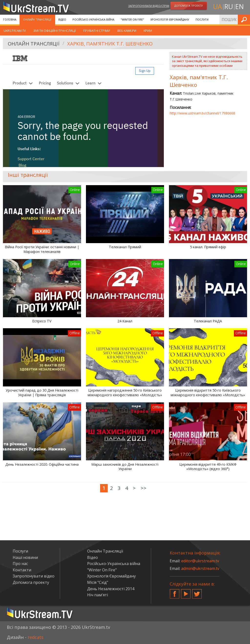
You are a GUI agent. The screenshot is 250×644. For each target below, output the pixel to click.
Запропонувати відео (34, 576)
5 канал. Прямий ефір (208, 247)
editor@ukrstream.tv (200, 561)
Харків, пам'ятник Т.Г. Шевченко (110, 44)
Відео (62, 19)
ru (229, 6)
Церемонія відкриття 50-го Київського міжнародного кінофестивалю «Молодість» (208, 393)
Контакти (22, 570)
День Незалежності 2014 (111, 589)
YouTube (186, 592)
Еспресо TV (42, 321)
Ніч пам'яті (98, 595)
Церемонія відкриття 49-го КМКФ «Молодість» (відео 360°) (208, 467)
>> (144, 488)
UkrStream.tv (15, 31)
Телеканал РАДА (208, 321)
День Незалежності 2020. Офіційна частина (42, 464)
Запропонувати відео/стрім (149, 6)
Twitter (197, 592)
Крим (148, 31)
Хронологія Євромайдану (170, 19)
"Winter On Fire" (132, 19)
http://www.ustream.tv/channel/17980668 (202, 113)
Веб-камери (127, 31)
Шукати (245, 19)
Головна (10, 19)
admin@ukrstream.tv (200, 568)
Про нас (20, 564)
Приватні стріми (97, 31)
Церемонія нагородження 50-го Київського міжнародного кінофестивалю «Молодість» (125, 393)
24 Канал (125, 321)
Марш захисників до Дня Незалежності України (125, 467)
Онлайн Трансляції (37, 19)
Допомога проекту (31, 582)
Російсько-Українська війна (93, 19)
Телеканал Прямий (125, 247)
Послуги (202, 19)
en (240, 6)
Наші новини (25, 557)
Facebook (175, 592)
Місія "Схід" (98, 582)
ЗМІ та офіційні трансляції (55, 31)
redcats (36, 637)
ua (218, 6)
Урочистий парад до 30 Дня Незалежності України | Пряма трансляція (42, 393)
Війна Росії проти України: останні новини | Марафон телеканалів (42, 249)
